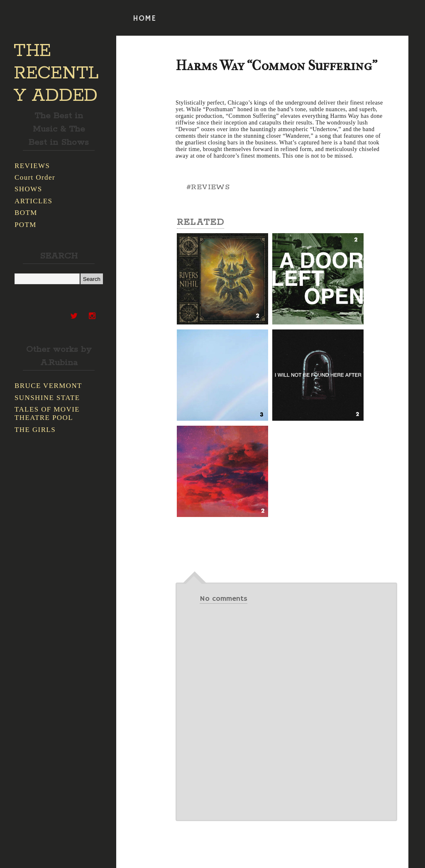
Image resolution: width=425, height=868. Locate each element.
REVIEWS (32, 166)
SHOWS (28, 189)
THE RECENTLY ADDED (56, 73)
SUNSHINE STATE (47, 398)
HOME (144, 19)
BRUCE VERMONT (48, 386)
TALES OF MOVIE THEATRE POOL (47, 413)
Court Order (35, 177)
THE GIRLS (35, 430)
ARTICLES (33, 201)
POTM (26, 225)
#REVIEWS (208, 187)
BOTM (26, 213)
